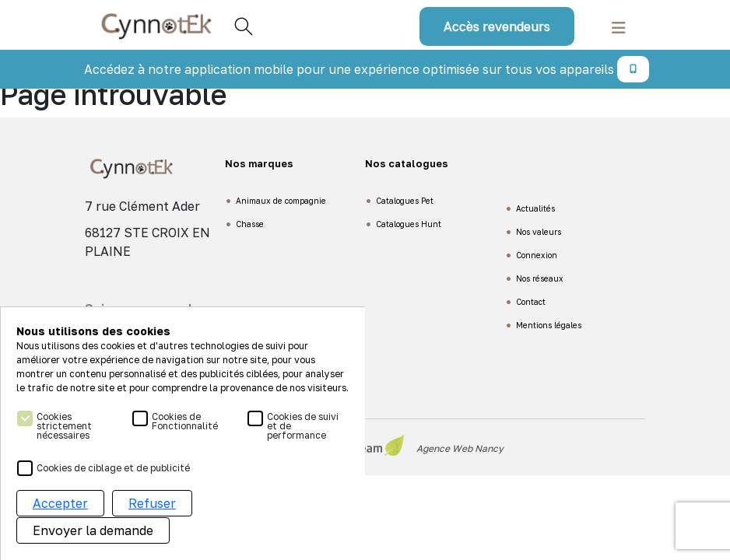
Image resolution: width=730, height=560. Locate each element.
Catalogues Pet (405, 201)
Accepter (60, 505)
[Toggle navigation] (619, 26)
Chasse (250, 224)
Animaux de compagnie (281, 201)
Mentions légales (549, 325)
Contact (531, 302)
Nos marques (259, 163)
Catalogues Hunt (409, 224)
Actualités (535, 208)
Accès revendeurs (497, 26)
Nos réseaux (540, 278)
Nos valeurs (539, 232)
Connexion (537, 255)
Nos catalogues (407, 163)
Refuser (152, 505)
